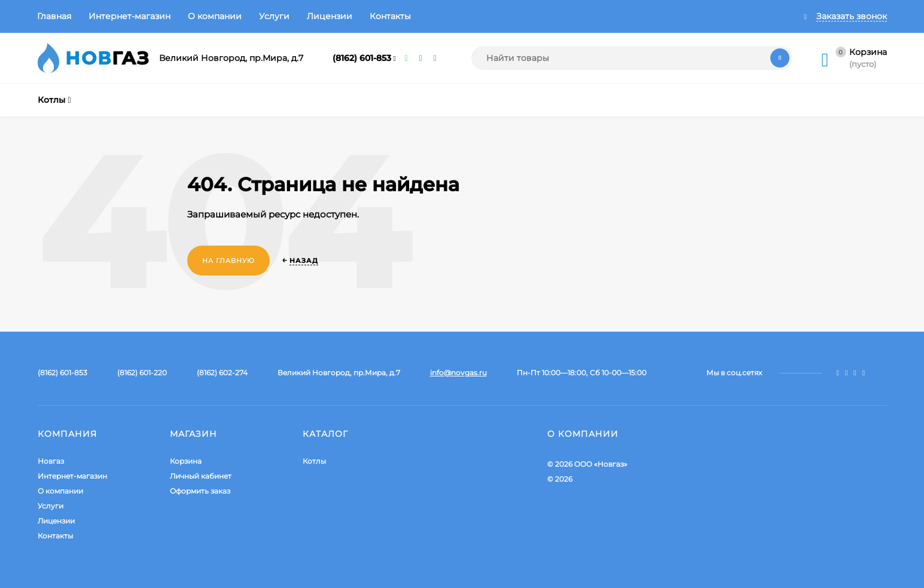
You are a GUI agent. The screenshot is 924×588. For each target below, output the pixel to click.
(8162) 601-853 (362, 58)
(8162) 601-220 (142, 373)
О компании (215, 16)
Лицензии (330, 16)
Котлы (314, 461)
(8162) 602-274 (222, 373)
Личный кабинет (201, 476)
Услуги (274, 16)
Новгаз (51, 461)
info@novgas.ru (458, 373)
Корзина (186, 461)
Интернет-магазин (129, 16)
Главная (54, 16)
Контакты (390, 16)
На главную (228, 261)
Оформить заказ (200, 491)
